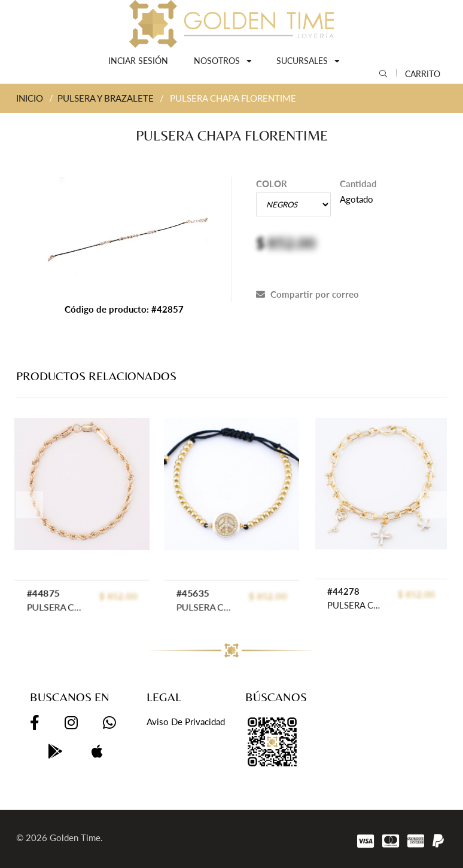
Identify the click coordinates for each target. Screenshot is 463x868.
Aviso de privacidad (186, 722)
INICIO (30, 98)
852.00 (292, 243)
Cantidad (358, 184)
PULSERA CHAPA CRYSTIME (355, 605)
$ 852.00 (416, 594)
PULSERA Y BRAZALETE (106, 98)
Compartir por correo (307, 294)
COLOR (272, 184)
